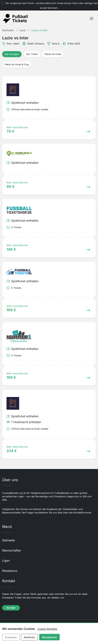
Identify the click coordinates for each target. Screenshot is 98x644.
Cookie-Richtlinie (47, 629)
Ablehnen (29, 637)
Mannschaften (12, 550)
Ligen (6, 561)
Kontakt (11, 608)
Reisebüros (10, 571)
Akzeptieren (49, 637)
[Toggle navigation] (91, 18)
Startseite (8, 540)
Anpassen (11, 637)
